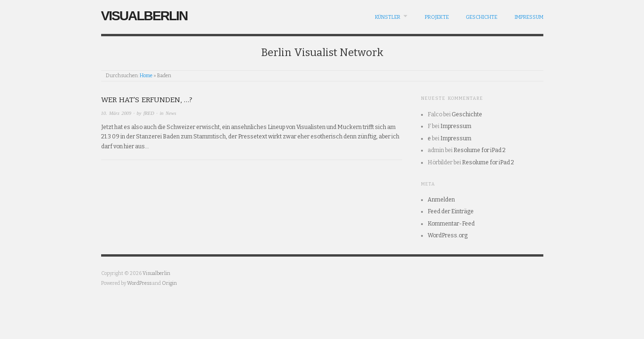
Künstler (388, 17)
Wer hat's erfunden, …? (147, 100)
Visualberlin (144, 16)
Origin (169, 283)
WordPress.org (448, 235)
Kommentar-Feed (451, 224)
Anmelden (441, 200)
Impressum (529, 17)
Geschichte (481, 17)
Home (146, 76)
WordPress (139, 283)
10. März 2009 (116, 113)
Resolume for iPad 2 (480, 150)
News (171, 113)
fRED (149, 113)
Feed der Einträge (451, 211)
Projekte (437, 17)
